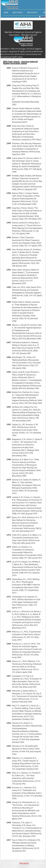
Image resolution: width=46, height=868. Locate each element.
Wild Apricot (24, 863)
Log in (43, 17)
